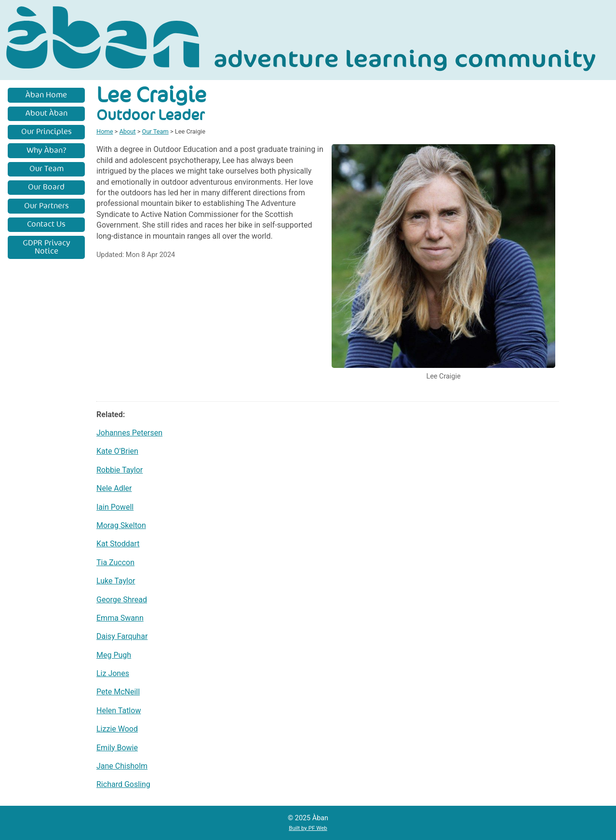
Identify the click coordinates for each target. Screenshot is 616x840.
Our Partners (47, 206)
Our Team (47, 169)
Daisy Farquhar (122, 636)
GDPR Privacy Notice (47, 247)
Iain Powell (115, 507)
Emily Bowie (117, 748)
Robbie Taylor (120, 470)
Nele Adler (114, 488)
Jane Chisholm (122, 766)
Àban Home (46, 95)
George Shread (122, 600)
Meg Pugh (114, 655)
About (127, 131)
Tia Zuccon (115, 562)
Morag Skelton (121, 525)
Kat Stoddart (118, 544)
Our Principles (47, 132)
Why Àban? (47, 150)
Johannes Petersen (129, 433)
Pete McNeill (118, 692)
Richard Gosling (123, 784)
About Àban (47, 113)
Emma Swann (120, 618)
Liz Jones (113, 673)
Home (105, 131)
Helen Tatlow (119, 711)
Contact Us (46, 224)
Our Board (46, 187)
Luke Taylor (116, 581)
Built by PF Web (308, 828)
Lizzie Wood (117, 729)
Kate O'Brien (117, 451)
